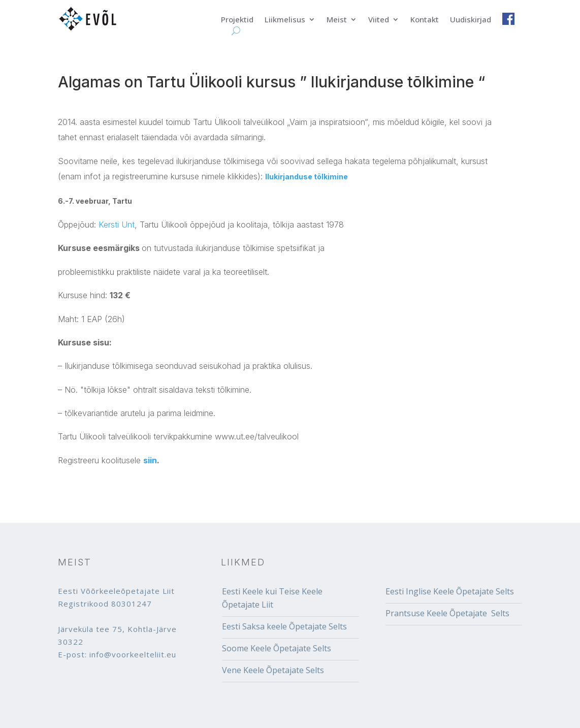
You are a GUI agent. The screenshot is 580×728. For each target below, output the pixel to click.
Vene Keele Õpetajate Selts (273, 670)
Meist (337, 20)
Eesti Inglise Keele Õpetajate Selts (450, 591)
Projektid (237, 20)
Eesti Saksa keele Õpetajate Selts (284, 626)
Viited (379, 20)
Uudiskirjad (471, 20)
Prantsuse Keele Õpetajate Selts (447, 613)
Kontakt (425, 20)
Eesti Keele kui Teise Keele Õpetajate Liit (272, 598)
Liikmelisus (285, 20)
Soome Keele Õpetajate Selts (277, 648)
